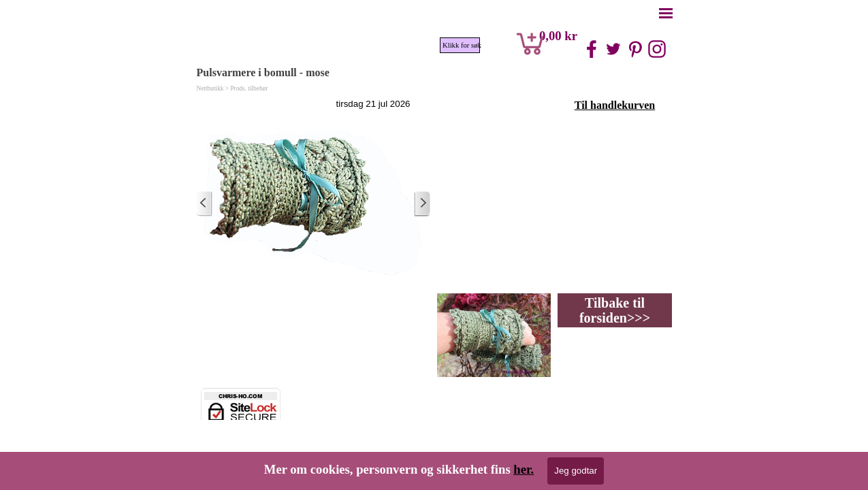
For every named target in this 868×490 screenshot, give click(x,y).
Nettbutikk (210, 88)
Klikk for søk (461, 45)
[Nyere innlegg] (204, 204)
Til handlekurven (615, 105)
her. (524, 469)
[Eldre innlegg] (422, 204)
